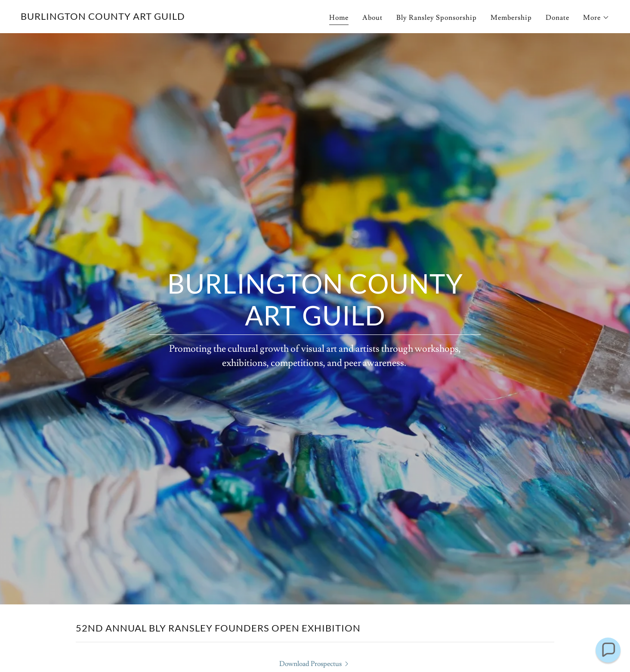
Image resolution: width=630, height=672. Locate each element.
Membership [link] (511, 18)
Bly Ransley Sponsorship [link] (437, 18)
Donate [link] (557, 18)
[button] (596, 18)
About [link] (372, 18)
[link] (103, 18)
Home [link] (339, 18)
